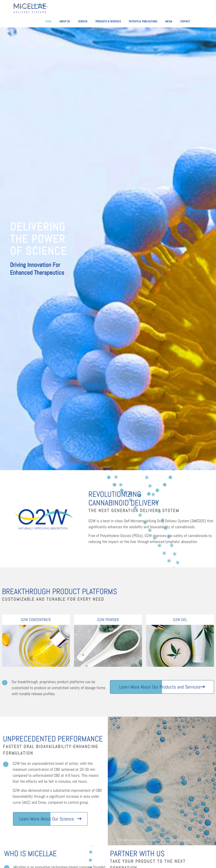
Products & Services (108, 21)
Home (48, 21)
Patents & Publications (143, 21)
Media (169, 21)
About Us (65, 21)
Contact (185, 21)
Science (83, 21)
